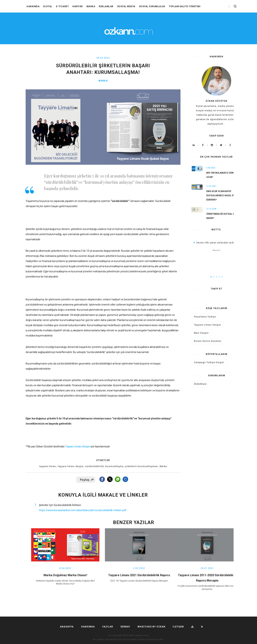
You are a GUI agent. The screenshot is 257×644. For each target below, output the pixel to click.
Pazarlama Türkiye (205, 317)
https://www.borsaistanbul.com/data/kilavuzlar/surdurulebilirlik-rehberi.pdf (83, 510)
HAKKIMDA (33, 6)
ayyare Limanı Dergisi (78, 446)
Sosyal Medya (126, 6)
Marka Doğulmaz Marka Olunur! (65, 575)
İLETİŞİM (178, 627)
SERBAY (125, 627)
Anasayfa (67, 627)
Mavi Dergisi (201, 333)
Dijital (48, 6)
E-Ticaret (62, 6)
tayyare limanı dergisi (71, 466)
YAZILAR (108, 627)
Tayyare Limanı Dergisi (207, 325)
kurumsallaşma (114, 466)
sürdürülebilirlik (94, 466)
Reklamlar (106, 6)
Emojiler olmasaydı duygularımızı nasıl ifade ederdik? (222, 196)
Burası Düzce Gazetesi (208, 341)
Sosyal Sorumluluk (152, 6)
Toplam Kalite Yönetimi (185, 6)
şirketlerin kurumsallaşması (142, 466)
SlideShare (200, 384)
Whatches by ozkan (151, 627)
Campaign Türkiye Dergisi (209, 362)
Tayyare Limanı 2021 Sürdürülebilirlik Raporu (139, 575)
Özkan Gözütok (147, 639)
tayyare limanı (48, 466)
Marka (91, 6)
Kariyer (78, 6)
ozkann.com (142, 635)
